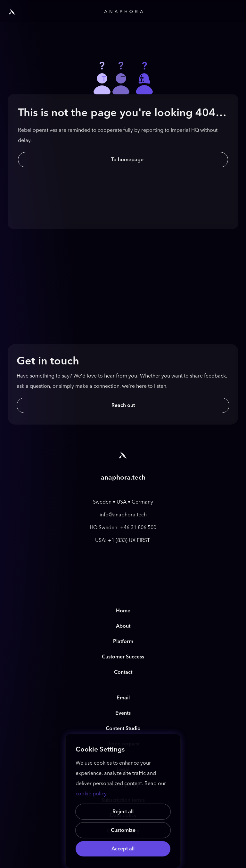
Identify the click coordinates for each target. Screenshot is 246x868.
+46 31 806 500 (138, 527)
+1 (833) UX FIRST (130, 540)
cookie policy (91, 794)
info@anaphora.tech (123, 515)
